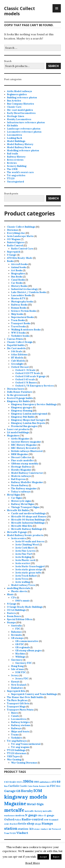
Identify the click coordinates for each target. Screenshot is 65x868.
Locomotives (14, 135)
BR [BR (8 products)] (59, 782)
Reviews (12, 163)
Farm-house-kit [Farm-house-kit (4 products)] (41, 786)
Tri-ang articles (16, 175)
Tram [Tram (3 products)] (7, 833)
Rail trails (12, 154)
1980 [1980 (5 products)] (36, 782)
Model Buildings (16, 141)
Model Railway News (19, 147)
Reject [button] (56, 857)
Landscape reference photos (24, 129)
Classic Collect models (19, 11)
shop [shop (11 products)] (31, 824)
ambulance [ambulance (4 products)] (45, 782)
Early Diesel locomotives (21, 113)
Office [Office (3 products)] (41, 816)
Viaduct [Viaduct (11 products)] (22, 833)
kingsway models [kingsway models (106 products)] (26, 797)
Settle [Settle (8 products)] (22, 824)
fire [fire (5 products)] (58, 786)
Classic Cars (14, 107)
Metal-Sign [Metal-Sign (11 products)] (35, 804)
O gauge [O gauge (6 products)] (49, 815)
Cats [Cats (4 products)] (30, 786)
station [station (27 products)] (11, 828)
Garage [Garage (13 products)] (10, 791)
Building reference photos (22, 98)
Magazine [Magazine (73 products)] (15, 803)
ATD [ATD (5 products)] (54, 782)
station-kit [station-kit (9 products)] (26, 829)
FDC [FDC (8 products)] (53, 786)
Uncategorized (16, 182)
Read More (33, 863)
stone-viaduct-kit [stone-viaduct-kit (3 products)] (43, 829)
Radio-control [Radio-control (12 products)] (32, 819)
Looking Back (14, 138)
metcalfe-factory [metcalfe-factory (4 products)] (34, 811)
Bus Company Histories (20, 104)
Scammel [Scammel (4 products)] (54, 820)
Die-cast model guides (20, 110)
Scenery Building (17, 166)
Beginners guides (17, 94)
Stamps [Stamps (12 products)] (47, 824)
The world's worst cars (20, 172)
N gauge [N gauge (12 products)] (31, 815)
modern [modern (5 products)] (20, 815)
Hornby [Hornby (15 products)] (27, 791)
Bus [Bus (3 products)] (6, 786)
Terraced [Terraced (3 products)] (56, 829)
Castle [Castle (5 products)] (23, 786)
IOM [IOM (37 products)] (38, 790)
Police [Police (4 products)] (18, 820)
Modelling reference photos (23, 150)
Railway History (16, 157)
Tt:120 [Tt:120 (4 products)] (13, 833)
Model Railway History (20, 144)
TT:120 (11, 179)
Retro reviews (15, 160)
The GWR (12, 169)
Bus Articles (14, 101)
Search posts (11, 194)
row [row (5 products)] (46, 820)
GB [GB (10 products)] (18, 791)
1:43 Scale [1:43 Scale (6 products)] (10, 782)
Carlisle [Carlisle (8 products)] (14, 786)
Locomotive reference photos (24, 132)
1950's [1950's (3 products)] (19, 782)
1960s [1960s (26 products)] (28, 781)
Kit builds (12, 126)
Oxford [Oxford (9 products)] (9, 819)
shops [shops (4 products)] (38, 824)
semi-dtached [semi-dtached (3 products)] (11, 824)
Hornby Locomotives (19, 119)
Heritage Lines (16, 116)
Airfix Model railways (19, 91)
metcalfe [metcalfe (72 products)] (14, 810)
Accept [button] (43, 857)
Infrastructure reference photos (26, 122)
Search (8, 61)
